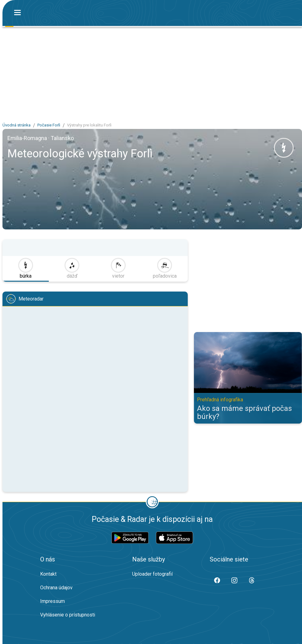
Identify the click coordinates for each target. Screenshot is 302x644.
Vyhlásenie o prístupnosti (68, 615)
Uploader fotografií (152, 574)
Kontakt (48, 574)
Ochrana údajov (56, 588)
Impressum (52, 601)
